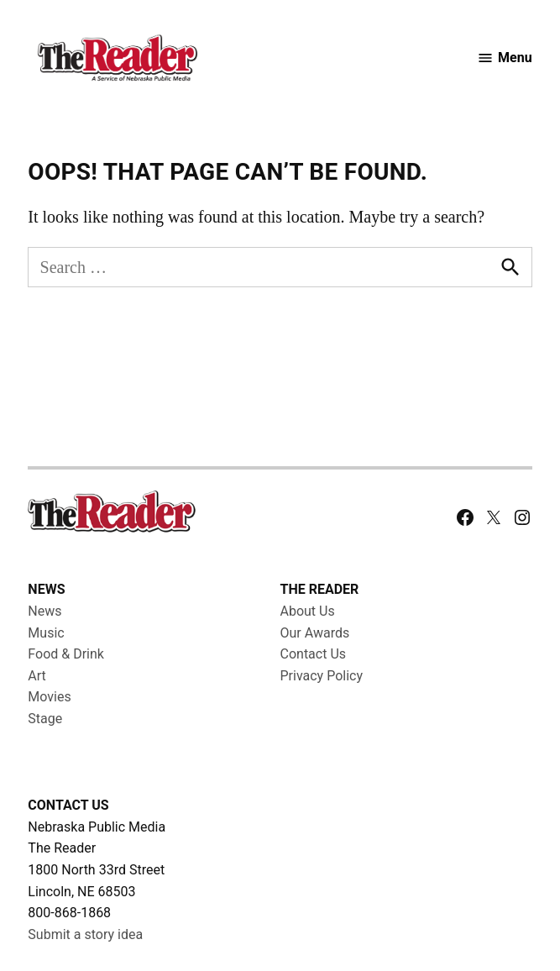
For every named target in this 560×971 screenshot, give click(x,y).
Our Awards (315, 633)
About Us (308, 611)
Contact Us (314, 654)
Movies (49, 697)
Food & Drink (66, 654)
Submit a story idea (85, 934)
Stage (45, 719)
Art (37, 676)
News (44, 611)
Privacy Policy (322, 676)
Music (46, 633)
